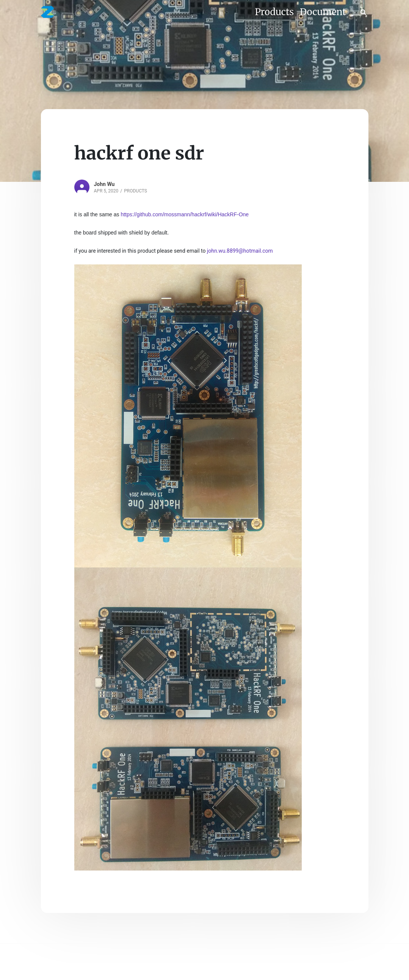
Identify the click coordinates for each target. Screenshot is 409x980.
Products (136, 191)
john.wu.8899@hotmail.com (240, 251)
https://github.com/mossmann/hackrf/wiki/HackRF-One (185, 214)
